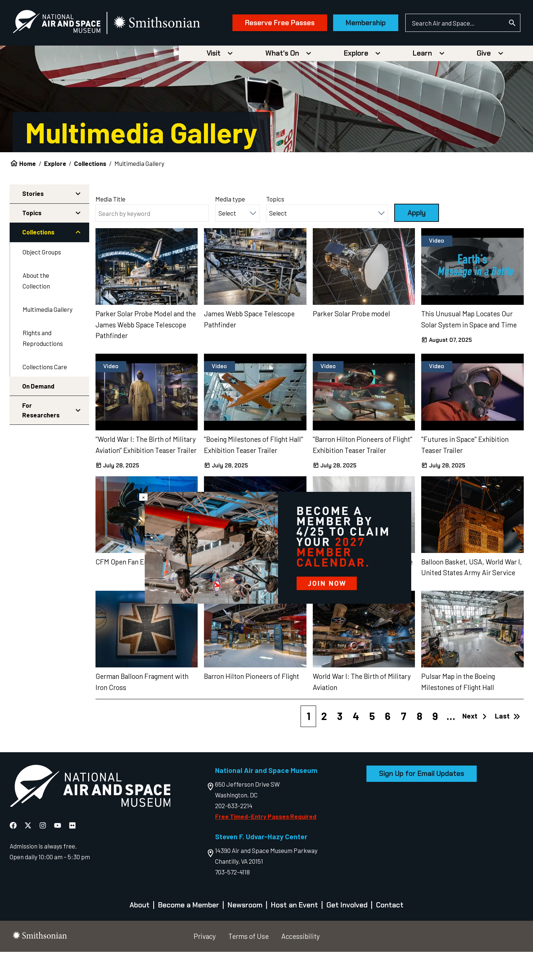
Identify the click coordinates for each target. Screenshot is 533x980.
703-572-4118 (232, 900)
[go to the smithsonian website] (170, 25)
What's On (282, 81)
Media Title (110, 227)
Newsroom (245, 933)
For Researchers (41, 438)
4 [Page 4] (356, 744)
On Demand (38, 414)
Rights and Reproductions (43, 366)
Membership (353, 58)
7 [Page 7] (404, 744)
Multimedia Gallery (48, 337)
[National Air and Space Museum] (69, 24)
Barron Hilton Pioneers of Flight (252, 704)
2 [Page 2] (324, 744)
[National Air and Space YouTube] (58, 853)
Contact (390, 933)
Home (28, 191)
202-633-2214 (234, 833)
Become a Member (189, 933)
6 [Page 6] (388, 744)
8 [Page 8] (420, 744)
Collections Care (45, 394)
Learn (422, 81)
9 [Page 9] (435, 744)
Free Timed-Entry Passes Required (266, 844)
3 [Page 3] (340, 744)
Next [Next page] (475, 744)
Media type (230, 227)
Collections (90, 191)
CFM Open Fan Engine (128, 589)
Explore (356, 81)
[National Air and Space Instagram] (43, 853)
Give (484, 81)
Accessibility (301, 964)
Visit (214, 81)
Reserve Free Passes (267, 58)
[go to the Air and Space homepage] (90, 815)
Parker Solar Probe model (351, 341)
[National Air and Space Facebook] (14, 853)
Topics (32, 241)
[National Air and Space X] (29, 853)
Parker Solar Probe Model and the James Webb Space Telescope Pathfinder (146, 352)
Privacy (205, 964)
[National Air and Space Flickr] (72, 853)
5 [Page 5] (372, 744)
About (140, 933)
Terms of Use (249, 964)
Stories (33, 221)
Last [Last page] (507, 744)
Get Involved (347, 933)
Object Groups (42, 280)
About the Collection (36, 309)
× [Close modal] (143, 497)
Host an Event (294, 933)
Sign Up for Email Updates (422, 802)
